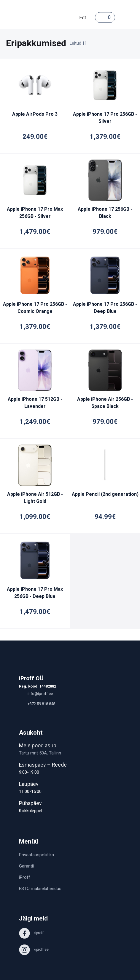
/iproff (31, 933)
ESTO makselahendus (40, 889)
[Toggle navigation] (121, 17)
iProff (25, 877)
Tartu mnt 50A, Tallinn (40, 753)
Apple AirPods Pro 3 (35, 114)
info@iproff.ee (36, 694)
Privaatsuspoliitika (36, 855)
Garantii (26, 866)
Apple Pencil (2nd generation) (105, 494)
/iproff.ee (34, 950)
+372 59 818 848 (37, 704)
